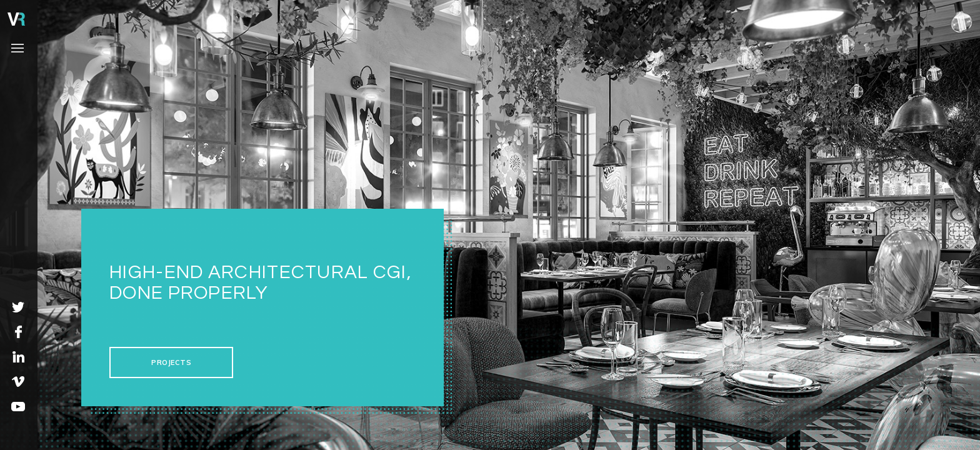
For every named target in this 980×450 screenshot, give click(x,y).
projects (171, 362)
